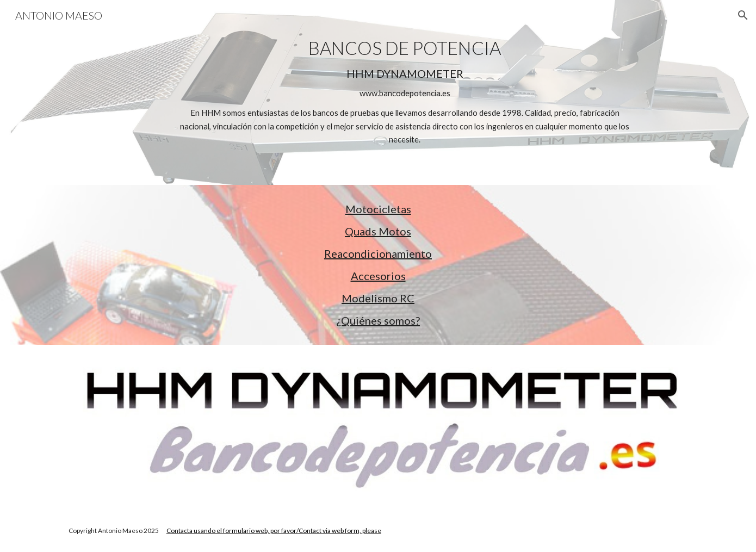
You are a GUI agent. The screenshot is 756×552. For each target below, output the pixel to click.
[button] (743, 15)
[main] (405, 92)
